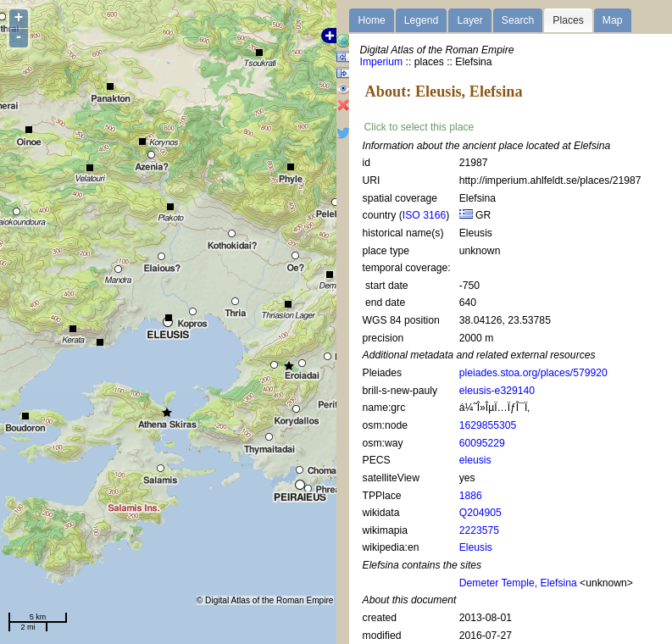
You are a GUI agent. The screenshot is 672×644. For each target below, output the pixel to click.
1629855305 (488, 425)
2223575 (479, 530)
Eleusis (476, 547)
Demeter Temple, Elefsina (518, 583)
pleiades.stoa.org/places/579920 (533, 373)
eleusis (475, 460)
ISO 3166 (424, 215)
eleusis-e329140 (497, 391)
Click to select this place (419, 127)
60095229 (482, 443)
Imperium (382, 62)
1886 (471, 496)
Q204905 (480, 513)
